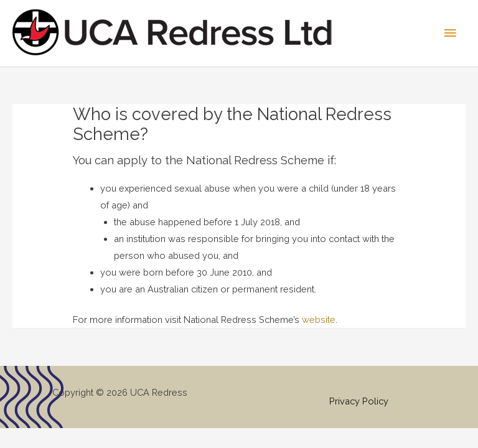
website (319, 320)
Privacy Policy (359, 401)
